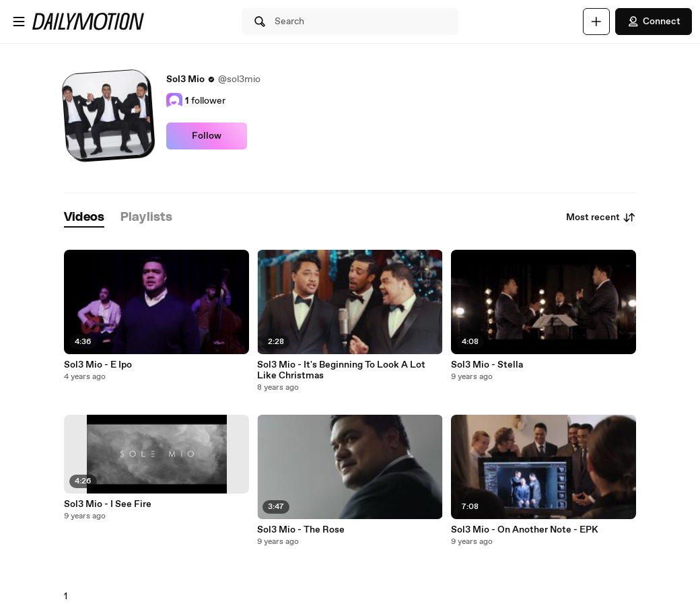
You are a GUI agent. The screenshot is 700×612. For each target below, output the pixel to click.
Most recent (601, 217)
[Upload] (596, 22)
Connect (654, 22)
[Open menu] (19, 22)
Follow (207, 136)
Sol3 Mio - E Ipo (98, 365)
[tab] (84, 218)
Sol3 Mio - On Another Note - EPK (525, 530)
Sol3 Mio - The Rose (301, 530)
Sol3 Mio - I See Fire (108, 504)
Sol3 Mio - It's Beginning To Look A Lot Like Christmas (341, 370)
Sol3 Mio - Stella (487, 365)
